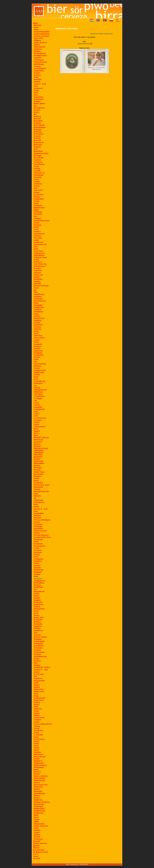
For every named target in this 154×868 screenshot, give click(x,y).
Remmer (37, 585)
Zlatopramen (39, 824)
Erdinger (37, 218)
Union (36, 737)
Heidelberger (39, 294)
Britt (36, 149)
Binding (37, 123)
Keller (36, 359)
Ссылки (37, 858)
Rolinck (37, 607)
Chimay (37, 169)
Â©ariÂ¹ (37, 837)
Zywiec (37, 832)
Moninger (38, 468)
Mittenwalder (39, 463)
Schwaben (38, 648)
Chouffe (37, 171)
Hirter (36, 303)
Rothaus (37, 622)
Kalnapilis (38, 344)
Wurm (36, 817)
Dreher (37, 201)
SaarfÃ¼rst (38, 630)
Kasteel (37, 357)
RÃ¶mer (37, 628)
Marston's (38, 442)
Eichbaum (38, 212)
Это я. (36, 854)
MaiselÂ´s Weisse (41, 437)
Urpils (36, 743)
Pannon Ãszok (41, 509)
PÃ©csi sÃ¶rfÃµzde (42, 520)
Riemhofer (38, 602)
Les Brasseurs (40, 418)
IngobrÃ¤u (38, 325)
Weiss (36, 770)
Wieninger (38, 791)
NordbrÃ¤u (38, 483)
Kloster (37, 368)
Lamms (37, 405)
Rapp (36, 576)
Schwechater (39, 652)
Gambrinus (38, 242)
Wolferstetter (39, 809)
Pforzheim (38, 524)
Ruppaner (38, 626)
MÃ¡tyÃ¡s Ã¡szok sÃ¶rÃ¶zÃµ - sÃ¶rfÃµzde (41, 450)
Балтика (37, 25)
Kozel (36, 377)
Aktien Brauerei (40, 42)
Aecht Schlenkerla (42, 34)
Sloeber (37, 665)
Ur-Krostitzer (39, 739)
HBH (36, 292)
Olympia (37, 496)
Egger (36, 210)
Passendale (39, 513)
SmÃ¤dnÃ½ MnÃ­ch (42, 667)
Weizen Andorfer (41, 776)
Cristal (37, 186)
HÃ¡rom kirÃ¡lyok (41, 286)
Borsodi (37, 136)
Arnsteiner (38, 88)
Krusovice (38, 383)
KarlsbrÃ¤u (39, 355)
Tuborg (37, 726)
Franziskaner (39, 234)
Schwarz (37, 650)
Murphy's (38, 476)
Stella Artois (39, 691)
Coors (36, 179)
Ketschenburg (40, 364)
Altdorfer (37, 58)
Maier (36, 435)
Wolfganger (39, 813)
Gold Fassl (38, 251)
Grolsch (37, 268)
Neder (36, 481)
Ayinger (37, 101)
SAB (36, 633)
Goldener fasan (40, 257)
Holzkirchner (39, 318)
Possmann (38, 544)
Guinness (38, 270)
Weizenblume (39, 778)
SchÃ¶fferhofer (40, 656)
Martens (37, 444)
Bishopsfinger (40, 127)
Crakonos (38, 184)
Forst (36, 229)
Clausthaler (39, 175)
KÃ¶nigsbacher (40, 390)
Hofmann (38, 309)
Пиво (35, 23)
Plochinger (38, 539)
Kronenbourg (39, 381)
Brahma (37, 138)
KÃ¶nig (37, 388)
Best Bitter (38, 121)
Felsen (37, 223)
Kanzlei (37, 349)
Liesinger (38, 420)
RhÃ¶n (37, 594)
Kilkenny (37, 366)
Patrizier (37, 516)
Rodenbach (39, 604)
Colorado (38, 177)
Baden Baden (39, 103)
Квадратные (40, 581)
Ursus (36, 746)
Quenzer (37, 568)
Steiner (37, 687)
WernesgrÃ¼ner (41, 785)
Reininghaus (39, 583)
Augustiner (38, 97)
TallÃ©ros (38, 709)
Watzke (37, 759)
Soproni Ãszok (41, 670)
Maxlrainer (38, 455)
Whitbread (38, 787)
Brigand (37, 147)
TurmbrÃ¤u (38, 730)
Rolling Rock (39, 609)
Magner (37, 431)
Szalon (37, 704)
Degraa (37, 197)
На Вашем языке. (41, 852)
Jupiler (37, 340)
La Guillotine (39, 396)
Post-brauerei (40, 546)
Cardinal (37, 160)
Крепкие (37, 841)
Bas (35, 106)
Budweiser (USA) (41, 153)
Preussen (38, 550)
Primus (37, 555)
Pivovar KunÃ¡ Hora (42, 537)
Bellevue (37, 116)
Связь (36, 856)
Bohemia (37, 132)
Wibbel (37, 789)
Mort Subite (39, 474)
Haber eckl (38, 275)
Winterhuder (39, 804)
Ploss (36, 542)
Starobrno (38, 678)
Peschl (37, 522)
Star (35, 676)
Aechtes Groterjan (42, 36)
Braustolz (38, 145)
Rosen (36, 615)
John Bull (38, 336)
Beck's (37, 112)
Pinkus (37, 533)
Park (36, 511)
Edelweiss (38, 205)
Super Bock (39, 700)
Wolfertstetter (40, 811)
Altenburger (39, 60)
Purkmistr (38, 561)
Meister (37, 459)
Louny (36, 424)
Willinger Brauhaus (42, 802)
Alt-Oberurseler (40, 55)
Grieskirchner (40, 266)
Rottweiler (38, 624)
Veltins (37, 748)
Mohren (37, 465)
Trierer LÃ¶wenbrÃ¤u (43, 724)
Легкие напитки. (40, 843)
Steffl (36, 683)
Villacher (37, 752)
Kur (35, 385)
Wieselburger (39, 793)
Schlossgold (39, 641)
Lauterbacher (39, 409)
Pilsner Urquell (40, 531)
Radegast (38, 572)
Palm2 (36, 507)
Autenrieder (39, 99)
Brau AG (37, 140)
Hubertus (38, 320)
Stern (36, 694)
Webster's (38, 761)
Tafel (36, 707)
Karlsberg (38, 353)
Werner (37, 783)
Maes (36, 429)
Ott (35, 498)
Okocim (37, 489)
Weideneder (39, 763)
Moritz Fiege (39, 472)
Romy (36, 611)
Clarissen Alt (39, 173)
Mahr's (37, 433)
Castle (36, 166)
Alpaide (37, 51)
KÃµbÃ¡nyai (39, 372)
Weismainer (39, 767)
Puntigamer (39, 559)
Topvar (37, 722)
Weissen (37, 772)
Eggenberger (39, 208)
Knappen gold (40, 370)
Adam (36, 27)
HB (35, 290)
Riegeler (37, 600)
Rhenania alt (39, 591)
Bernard (37, 119)
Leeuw (37, 414)
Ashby (36, 90)
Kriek (36, 379)
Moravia (37, 470)
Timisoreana (39, 717)
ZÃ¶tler (37, 835)
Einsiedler (38, 214)
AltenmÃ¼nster (40, 62)
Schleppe (38, 639)
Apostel (37, 82)
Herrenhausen (40, 301)
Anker (36, 77)
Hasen (36, 288)
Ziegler (37, 819)
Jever (36, 333)
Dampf (37, 192)
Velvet (36, 750)
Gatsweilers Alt (40, 244)
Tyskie (36, 733)
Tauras (37, 713)
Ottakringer (39, 500)
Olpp (36, 494)
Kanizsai (37, 346)
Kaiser (36, 342)
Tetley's (37, 715)
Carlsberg (38, 162)
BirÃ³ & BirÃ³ (39, 125)
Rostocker (38, 620)
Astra (36, 93)
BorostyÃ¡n (39, 134)
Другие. (36, 845)
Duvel (36, 203)
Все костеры (39, 850)
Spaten (37, 672)
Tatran (36, 711)
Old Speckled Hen (41, 491)
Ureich (37, 741)
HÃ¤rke (37, 322)
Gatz (36, 247)
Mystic (37, 478)
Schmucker (39, 643)
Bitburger (38, 129)
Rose (36, 613)
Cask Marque (39, 164)
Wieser (37, 798)
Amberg (37, 66)
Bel (35, 114)
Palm (36, 504)
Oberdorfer (38, 487)
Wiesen (37, 796)
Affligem (37, 40)
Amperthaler (39, 71)
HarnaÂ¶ (37, 283)
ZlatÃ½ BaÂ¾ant (41, 826)
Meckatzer (38, 457)
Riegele (37, 598)
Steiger (37, 685)
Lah (35, 401)
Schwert (37, 654)
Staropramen (39, 681)
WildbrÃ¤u (38, 800)
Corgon (37, 182)
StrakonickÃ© (40, 698)
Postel (36, 548)
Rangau (37, 574)
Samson (37, 635)
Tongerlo (37, 720)
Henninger (38, 299)
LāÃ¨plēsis (38, 394)
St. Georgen (39, 674)
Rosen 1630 (39, 617)
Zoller (36, 828)
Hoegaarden (39, 307)
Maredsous (38, 440)
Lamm (36, 403)
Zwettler (37, 830)
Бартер (36, 848)
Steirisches (38, 689)
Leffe (36, 416)
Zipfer (36, 822)
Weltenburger (39, 780)
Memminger (39, 461)
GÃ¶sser (37, 273)
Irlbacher (37, 329)
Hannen (37, 281)
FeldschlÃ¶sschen (42, 221)
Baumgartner (39, 108)
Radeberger (39, 570)
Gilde (36, 249)
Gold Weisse (39, 255)
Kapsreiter (38, 351)
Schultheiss (39, 646)
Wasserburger (40, 756)
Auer (36, 95)
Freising (37, 236)
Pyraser (37, 565)
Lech (36, 411)
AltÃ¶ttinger (39, 64)
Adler (36, 29)
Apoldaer (38, 79)
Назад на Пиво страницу (101, 34)
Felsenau (38, 225)
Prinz (36, 557)
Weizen (37, 774)
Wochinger (38, 806)
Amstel (37, 73)
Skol (36, 663)
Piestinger (38, 526)
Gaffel (36, 240)
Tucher (37, 728)
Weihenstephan (40, 765)
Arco (36, 86)
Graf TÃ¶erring (40, 264)
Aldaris (37, 45)
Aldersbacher (39, 47)
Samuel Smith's (40, 637)
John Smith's (39, 338)
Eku (35, 216)
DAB (36, 188)
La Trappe (38, 398)
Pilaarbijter (38, 529)
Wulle (36, 815)
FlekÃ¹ (36, 227)
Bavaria (37, 110)
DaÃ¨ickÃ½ (38, 190)
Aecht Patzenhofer (42, 32)
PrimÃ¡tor (38, 552)
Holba (36, 314)
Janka (36, 331)
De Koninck (39, 195)
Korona (37, 375)
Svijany (37, 702)
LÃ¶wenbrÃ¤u (40, 427)
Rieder (37, 596)
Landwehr (38, 407)
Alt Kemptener (40, 53)
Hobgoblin (38, 305)
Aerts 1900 (38, 38)
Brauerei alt (39, 142)
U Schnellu (38, 735)
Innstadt (37, 327)
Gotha (36, 260)
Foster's (37, 231)
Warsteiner (38, 754)
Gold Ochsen (39, 253)
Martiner (37, 446)
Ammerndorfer (40, 68)
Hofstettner (38, 312)
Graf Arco (38, 262)
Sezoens (37, 661)
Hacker (37, 277)
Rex (35, 589)
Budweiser (38, 151)
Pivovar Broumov (41, 535)
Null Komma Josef (42, 485)
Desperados (39, 199)
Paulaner (37, 518)
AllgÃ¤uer (38, 49)
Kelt (35, 362)
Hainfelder (38, 279)
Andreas (37, 75)
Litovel (37, 422)
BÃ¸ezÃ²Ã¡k (39, 158)
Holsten (37, 316)
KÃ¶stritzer (38, 392)
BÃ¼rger (37, 155)
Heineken (38, 296)
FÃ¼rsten (38, 238)
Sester (36, 659)
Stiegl (36, 696)
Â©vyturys (38, 839)
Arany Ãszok (40, 84)
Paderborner (39, 502)
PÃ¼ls (36, 563)
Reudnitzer (38, 587)
